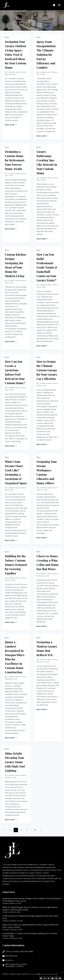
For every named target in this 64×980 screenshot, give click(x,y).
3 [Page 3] (21, 830)
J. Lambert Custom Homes (16, 72)
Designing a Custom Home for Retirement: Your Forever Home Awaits (15, 160)
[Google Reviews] (45, 978)
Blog (7, 37)
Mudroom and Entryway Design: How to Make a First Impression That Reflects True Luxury (32, 900)
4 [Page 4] (27, 830)
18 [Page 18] (35, 830)
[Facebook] (41, 978)
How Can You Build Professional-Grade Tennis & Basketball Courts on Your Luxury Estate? (47, 267)
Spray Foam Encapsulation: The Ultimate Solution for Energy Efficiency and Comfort (46, 55)
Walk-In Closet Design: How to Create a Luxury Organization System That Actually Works (30, 909)
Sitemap (32, 974)
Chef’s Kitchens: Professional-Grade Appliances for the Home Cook (30, 917)
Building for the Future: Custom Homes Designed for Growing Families (16, 565)
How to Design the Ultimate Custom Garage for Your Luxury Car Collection (47, 370)
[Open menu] (59, 5)
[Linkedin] (56, 978)
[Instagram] (52, 978)
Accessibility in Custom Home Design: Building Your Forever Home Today (30, 935)
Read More (11, 125)
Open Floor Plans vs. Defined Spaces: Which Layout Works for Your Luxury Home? (31, 926)
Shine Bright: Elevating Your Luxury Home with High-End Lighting (15, 762)
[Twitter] (49, 978)
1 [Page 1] (10, 830)
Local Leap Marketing (50, 974)
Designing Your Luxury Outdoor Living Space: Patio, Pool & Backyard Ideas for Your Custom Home (16, 55)
